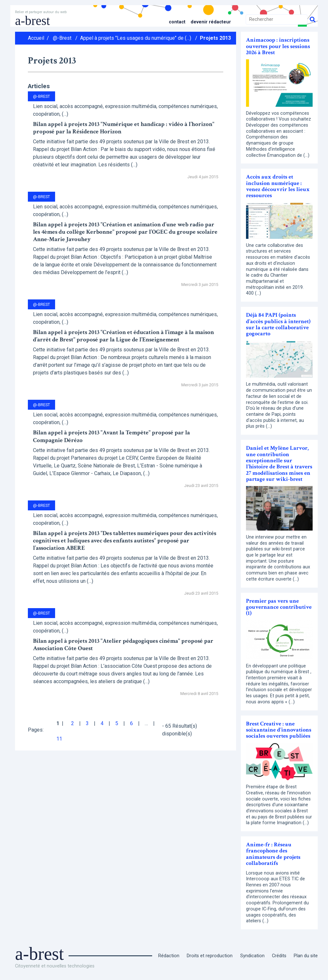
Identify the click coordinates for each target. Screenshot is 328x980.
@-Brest (62, 38)
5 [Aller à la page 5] (117, 723)
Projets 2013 (215, 38)
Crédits (279, 956)
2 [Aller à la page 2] (73, 723)
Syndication (252, 956)
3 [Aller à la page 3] (87, 723)
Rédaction (169, 956)
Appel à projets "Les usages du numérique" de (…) (136, 38)
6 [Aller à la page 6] (131, 723)
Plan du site (306, 956)
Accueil (36, 38)
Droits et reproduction (210, 956)
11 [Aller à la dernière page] (59, 739)
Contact (177, 22)
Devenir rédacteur (211, 22)
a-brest (33, 21)
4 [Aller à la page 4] (102, 723)
